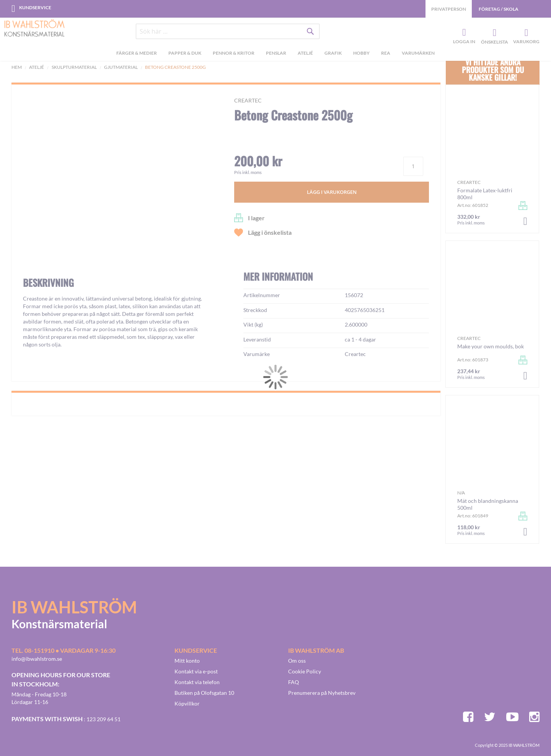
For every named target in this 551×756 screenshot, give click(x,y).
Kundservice (35, 7)
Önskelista (494, 33)
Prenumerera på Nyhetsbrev (322, 693)
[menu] (275, 54)
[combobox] (228, 31)
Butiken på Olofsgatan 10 (204, 693)
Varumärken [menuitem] (418, 53)
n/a (461, 493)
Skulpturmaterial (74, 67)
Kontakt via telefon (197, 682)
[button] (41, 278)
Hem (17, 67)
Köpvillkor (187, 703)
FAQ (293, 682)
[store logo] (34, 29)
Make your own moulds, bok (491, 346)
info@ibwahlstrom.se (37, 659)
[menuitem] (137, 54)
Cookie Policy (305, 671)
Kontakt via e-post (196, 671)
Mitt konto (187, 661)
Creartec (248, 100)
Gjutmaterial (121, 67)
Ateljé (37, 67)
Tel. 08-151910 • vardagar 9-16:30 (64, 650)
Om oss (297, 661)
